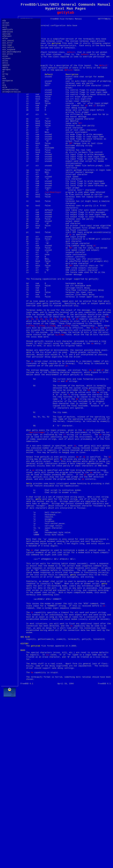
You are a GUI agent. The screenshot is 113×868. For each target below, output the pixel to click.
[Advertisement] (66, 845)
